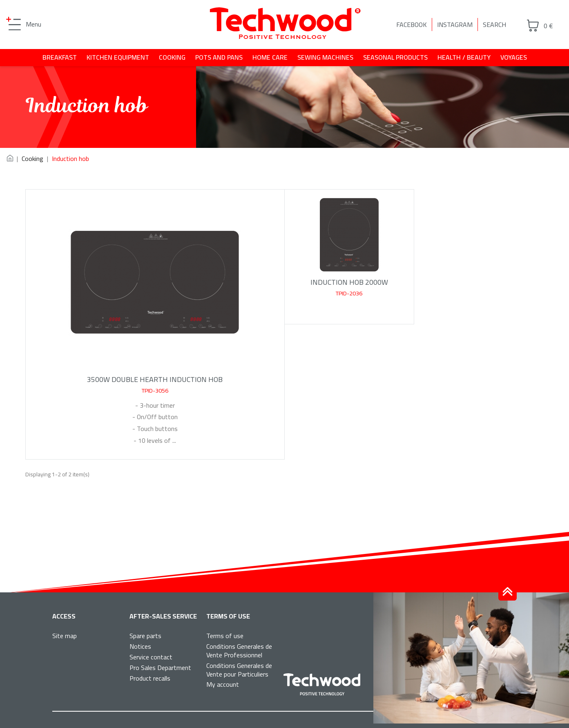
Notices (140, 646)
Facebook (412, 25)
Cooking (172, 57)
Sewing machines (325, 57)
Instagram (455, 25)
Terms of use (225, 636)
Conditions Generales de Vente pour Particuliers (239, 670)
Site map (65, 636)
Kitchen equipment (118, 57)
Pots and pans (219, 57)
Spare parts (145, 636)
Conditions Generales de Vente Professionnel (239, 651)
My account (223, 684)
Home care (270, 57)
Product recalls (150, 678)
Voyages (514, 57)
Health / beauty (464, 57)
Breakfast (60, 57)
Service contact (151, 657)
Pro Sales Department (160, 668)
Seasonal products (395, 57)
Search (494, 25)
